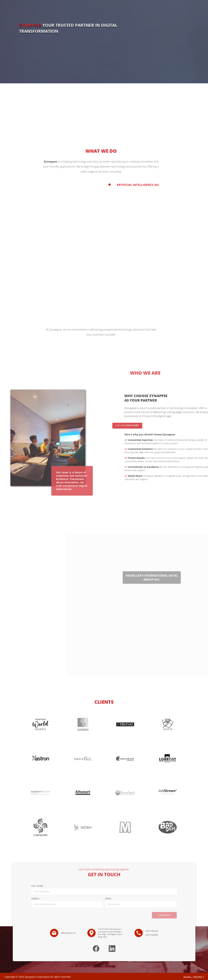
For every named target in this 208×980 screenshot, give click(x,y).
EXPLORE (147, 425)
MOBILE (35, 898)
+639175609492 (152, 935)
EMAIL (108, 898)
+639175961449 (152, 931)
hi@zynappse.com (68, 933)
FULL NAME (37, 886)
